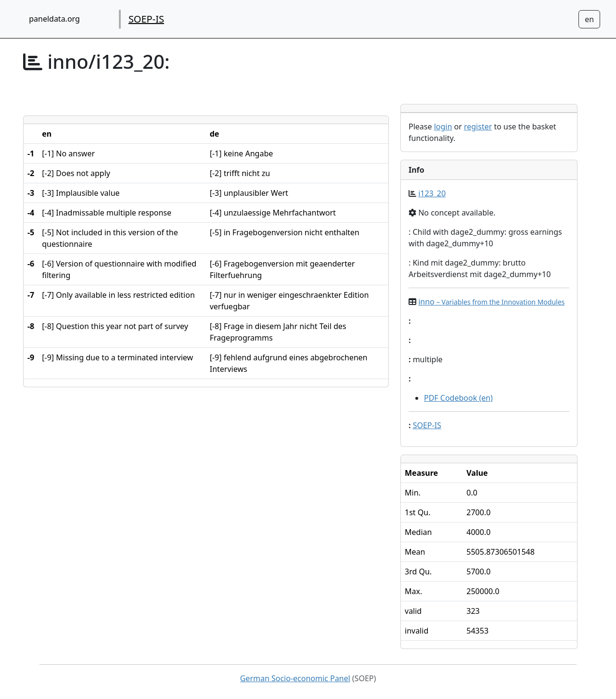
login (443, 127)
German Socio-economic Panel (295, 678)
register (478, 127)
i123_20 (432, 193)
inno (491, 302)
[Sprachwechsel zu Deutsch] (589, 19)
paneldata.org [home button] (54, 19)
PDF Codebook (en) (458, 398)
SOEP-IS (146, 19)
